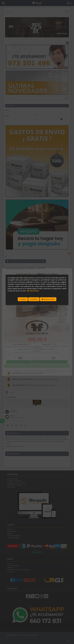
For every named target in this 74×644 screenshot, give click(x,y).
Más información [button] (33, 291)
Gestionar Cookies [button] (48, 299)
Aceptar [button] (23, 299)
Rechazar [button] (34, 299)
